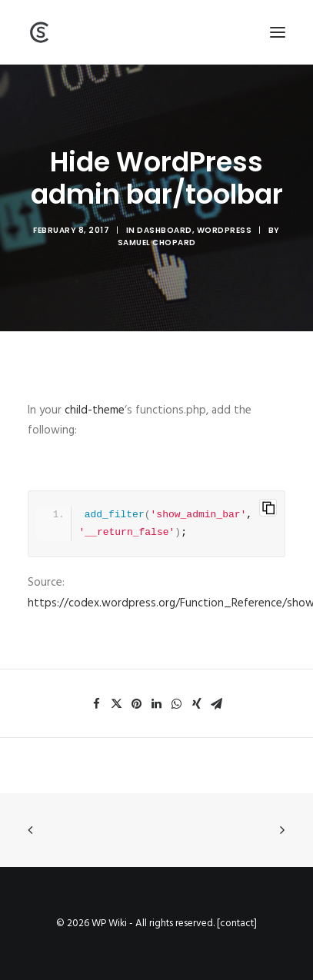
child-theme (95, 410)
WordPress (225, 230)
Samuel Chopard (157, 243)
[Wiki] (39, 32)
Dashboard (165, 230)
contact (237, 924)
